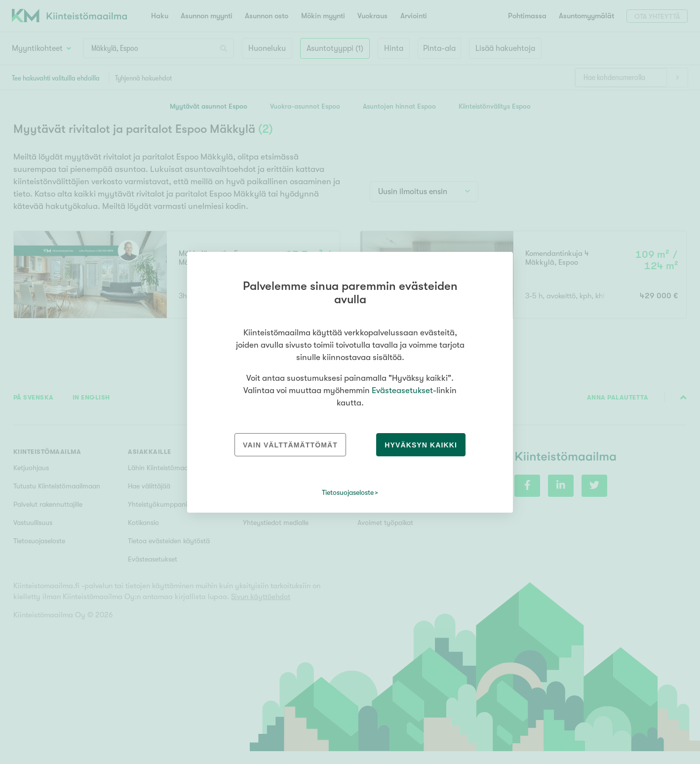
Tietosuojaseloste (348, 492)
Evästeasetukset (402, 390)
